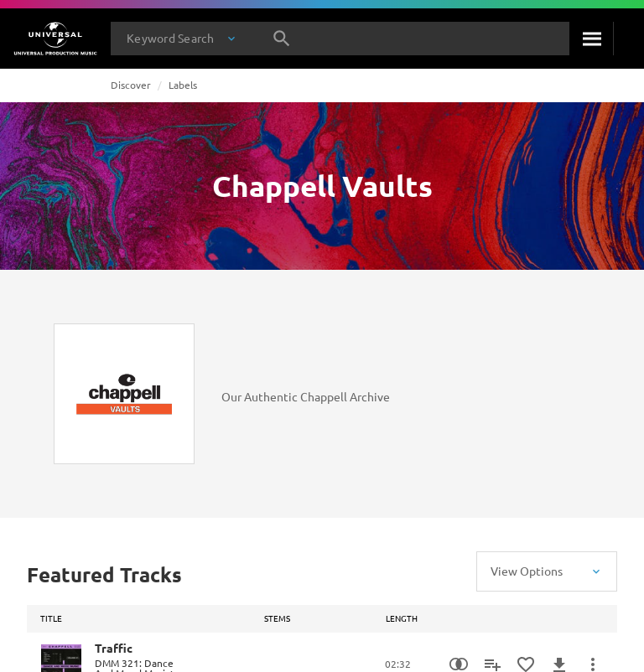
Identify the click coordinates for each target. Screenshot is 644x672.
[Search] (591, 39)
